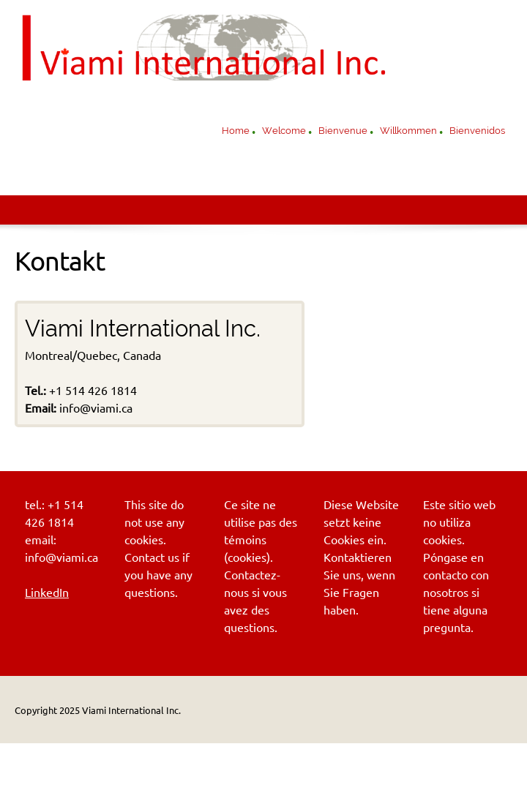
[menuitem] (236, 132)
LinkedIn (47, 593)
